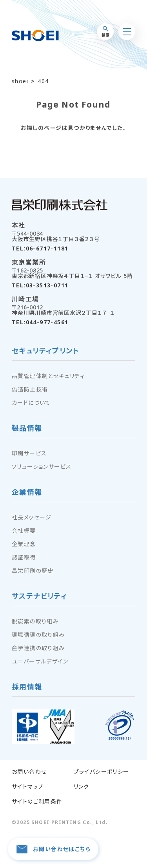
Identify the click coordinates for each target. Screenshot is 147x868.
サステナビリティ (39, 597)
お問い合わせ (29, 772)
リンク (82, 787)
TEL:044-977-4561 (40, 322)
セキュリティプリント (45, 351)
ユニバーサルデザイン (40, 662)
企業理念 (24, 544)
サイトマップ (28, 787)
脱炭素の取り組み (35, 621)
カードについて (31, 403)
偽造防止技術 (30, 389)
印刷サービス (29, 453)
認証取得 (24, 557)
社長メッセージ (32, 517)
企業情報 (27, 492)
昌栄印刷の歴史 (33, 571)
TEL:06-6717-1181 (40, 249)
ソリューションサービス (42, 467)
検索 (105, 32)
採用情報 (27, 687)
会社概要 (24, 531)
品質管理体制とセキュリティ (48, 376)
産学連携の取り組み (38, 648)
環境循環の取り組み (38, 635)
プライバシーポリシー (102, 772)
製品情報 (27, 429)
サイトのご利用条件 (37, 802)
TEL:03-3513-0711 (40, 285)
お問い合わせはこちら (53, 849)
